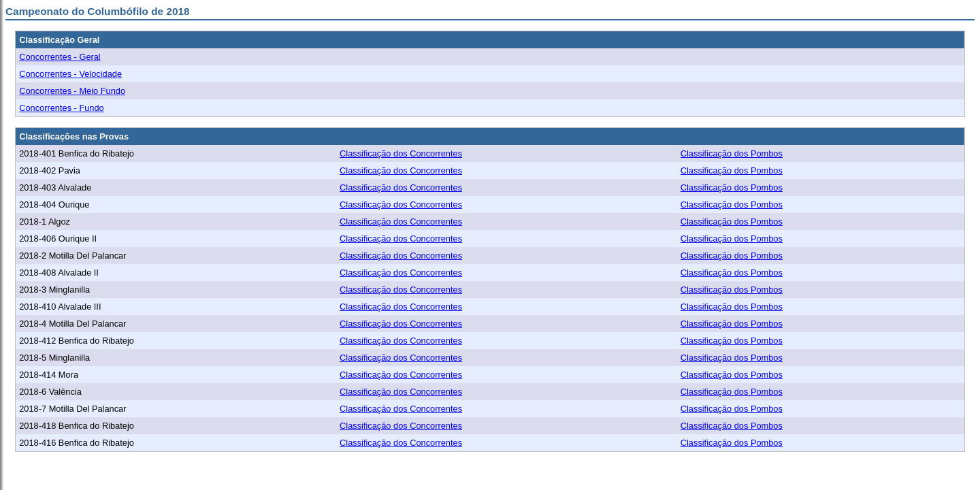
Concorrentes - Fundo (61, 108)
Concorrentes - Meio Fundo (72, 91)
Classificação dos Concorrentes (401, 153)
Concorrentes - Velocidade (70, 74)
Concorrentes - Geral (60, 57)
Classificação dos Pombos (732, 153)
